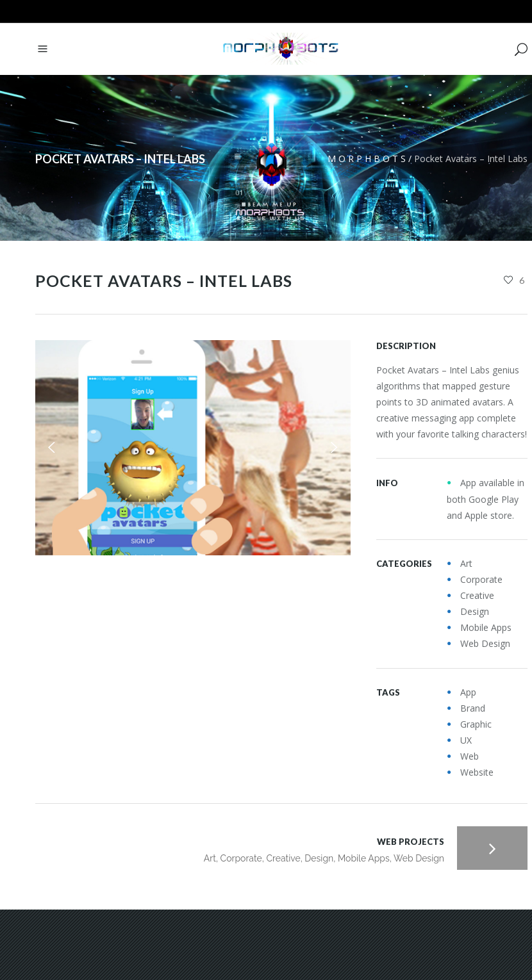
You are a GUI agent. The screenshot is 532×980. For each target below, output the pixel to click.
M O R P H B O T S (367, 159)
